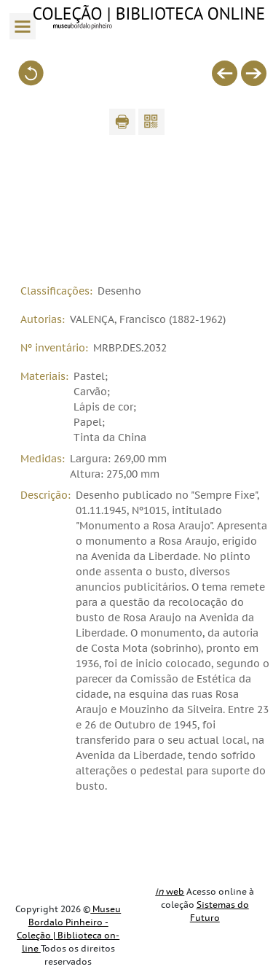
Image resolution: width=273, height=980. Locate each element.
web (170, 892)
